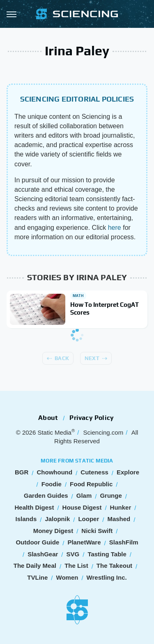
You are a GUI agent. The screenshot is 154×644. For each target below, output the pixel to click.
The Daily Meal (35, 566)
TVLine (37, 577)
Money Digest (53, 531)
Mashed (119, 519)
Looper (88, 519)
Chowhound (54, 472)
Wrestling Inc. (107, 577)
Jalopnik (57, 519)
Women (67, 577)
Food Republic (91, 484)
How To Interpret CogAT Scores (105, 309)
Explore (128, 472)
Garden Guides (46, 495)
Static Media (54, 432)
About (48, 418)
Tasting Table (107, 554)
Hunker (121, 507)
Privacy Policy (92, 418)
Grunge (111, 495)
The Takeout (114, 566)
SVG (73, 554)
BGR (22, 472)
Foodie (52, 484)
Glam (84, 495)
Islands (26, 519)
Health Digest (34, 507)
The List (76, 566)
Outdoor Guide (37, 542)
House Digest (82, 507)
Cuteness (94, 472)
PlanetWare (84, 542)
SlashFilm (124, 542)
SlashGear (43, 554)
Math (78, 296)
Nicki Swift (97, 531)
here (115, 228)
